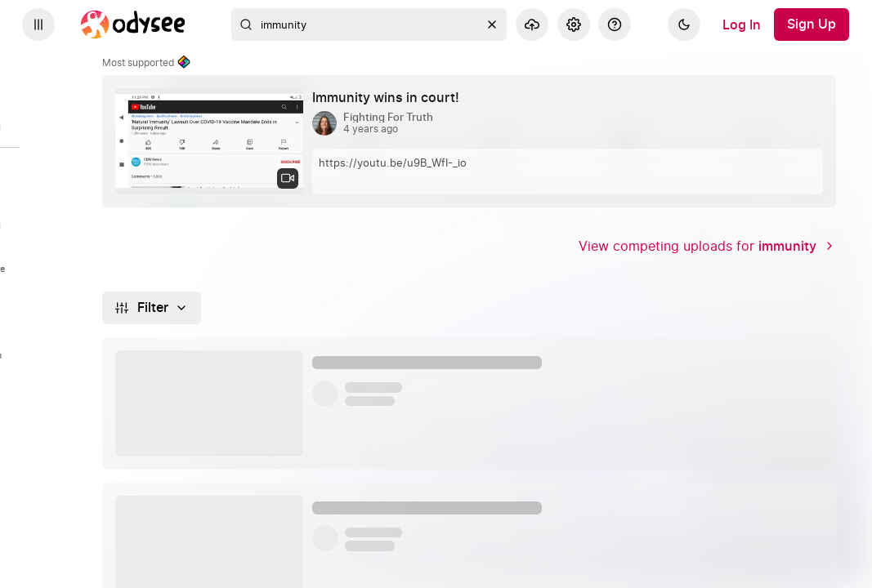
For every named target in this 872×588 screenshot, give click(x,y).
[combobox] (369, 24)
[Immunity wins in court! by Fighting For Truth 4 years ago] (392, 98)
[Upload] (532, 24)
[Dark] (684, 24)
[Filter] (152, 308)
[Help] (615, 24)
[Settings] (574, 24)
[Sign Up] (812, 24)
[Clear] (492, 24)
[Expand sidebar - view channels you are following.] (38, 24)
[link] (469, 141)
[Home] (133, 24)
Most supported (146, 63)
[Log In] (742, 24)
